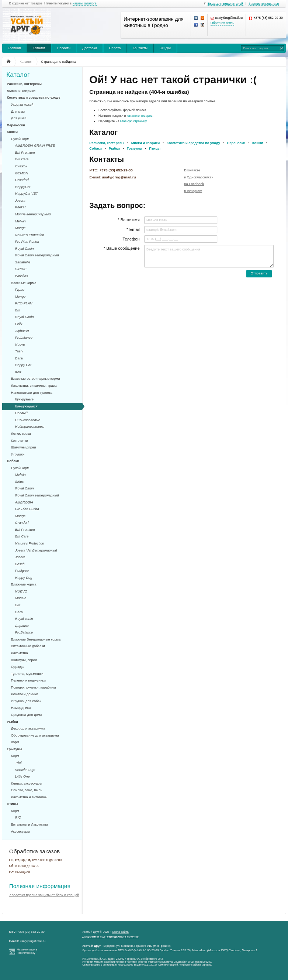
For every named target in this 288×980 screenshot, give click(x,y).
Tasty (19, 351)
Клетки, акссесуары (27, 783)
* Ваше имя (129, 220)
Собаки (13, 461)
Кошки (12, 132)
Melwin (20, 221)
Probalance (24, 338)
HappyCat (23, 187)
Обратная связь (222, 23)
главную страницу (133, 121)
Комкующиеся (26, 406)
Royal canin (24, 619)
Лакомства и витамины (29, 797)
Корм (15, 742)
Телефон (131, 239)
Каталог (39, 48)
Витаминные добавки (28, 646)
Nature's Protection (30, 235)
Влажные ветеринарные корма (36, 379)
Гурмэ (20, 290)
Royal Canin (25, 249)
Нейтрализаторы (30, 427)
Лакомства (20, 653)
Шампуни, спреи (24, 660)
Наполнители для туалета (32, 393)
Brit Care (22, 159)
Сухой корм (20, 139)
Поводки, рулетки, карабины (34, 687)
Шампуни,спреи (24, 447)
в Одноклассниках (199, 177)
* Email (133, 229)
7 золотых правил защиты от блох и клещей (44, 895)
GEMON (22, 173)
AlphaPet (22, 331)
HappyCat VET (27, 194)
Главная (14, 48)
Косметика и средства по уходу (34, 98)
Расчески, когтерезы (25, 84)
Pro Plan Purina (27, 242)
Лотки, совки (21, 434)
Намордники (21, 708)
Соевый (21, 413)
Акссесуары (20, 832)
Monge (20, 228)
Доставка (90, 48)
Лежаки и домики (25, 694)
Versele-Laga (25, 770)
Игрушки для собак (26, 701)
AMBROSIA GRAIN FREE (35, 146)
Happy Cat (23, 365)
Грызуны (15, 749)
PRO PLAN (24, 303)
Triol (18, 763)
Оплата (115, 48)
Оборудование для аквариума (35, 735)
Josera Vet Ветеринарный (36, 550)
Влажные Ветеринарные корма (36, 639)
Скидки (165, 48)
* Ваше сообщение (122, 248)
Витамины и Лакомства (30, 824)
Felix (19, 324)
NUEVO (21, 591)
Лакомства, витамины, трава (34, 386)
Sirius (19, 482)
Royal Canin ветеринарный (37, 255)
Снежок (21, 166)
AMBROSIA (24, 502)
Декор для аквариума (28, 728)
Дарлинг (22, 626)
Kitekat (20, 207)
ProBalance (24, 632)
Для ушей (19, 118)
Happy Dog (24, 578)
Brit (18, 310)
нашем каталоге (85, 4)
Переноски (16, 125)
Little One (22, 776)
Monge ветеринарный (33, 214)
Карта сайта (120, 932)
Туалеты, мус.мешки (27, 674)
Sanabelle (23, 262)
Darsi (19, 358)
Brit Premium (25, 153)
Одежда (17, 667)
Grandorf (22, 180)
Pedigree (22, 571)
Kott (18, 372)
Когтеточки (20, 441)
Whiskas (22, 276)
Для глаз (18, 112)
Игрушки (18, 454)
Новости (64, 48)
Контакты (140, 48)
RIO (18, 817)
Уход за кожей (22, 105)
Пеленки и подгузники (28, 680)
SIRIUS (21, 269)
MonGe (21, 598)
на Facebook (194, 184)
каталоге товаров (140, 116)
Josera (20, 201)
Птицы (13, 804)
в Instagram (193, 191)
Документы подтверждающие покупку (110, 937)
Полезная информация (40, 886)
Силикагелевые (28, 420)
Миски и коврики (21, 91)
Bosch (20, 564)
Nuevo (20, 345)
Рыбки (13, 722)
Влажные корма (24, 283)
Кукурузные (24, 399)
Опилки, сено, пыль (27, 790)
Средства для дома (27, 715)
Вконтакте (192, 170)
